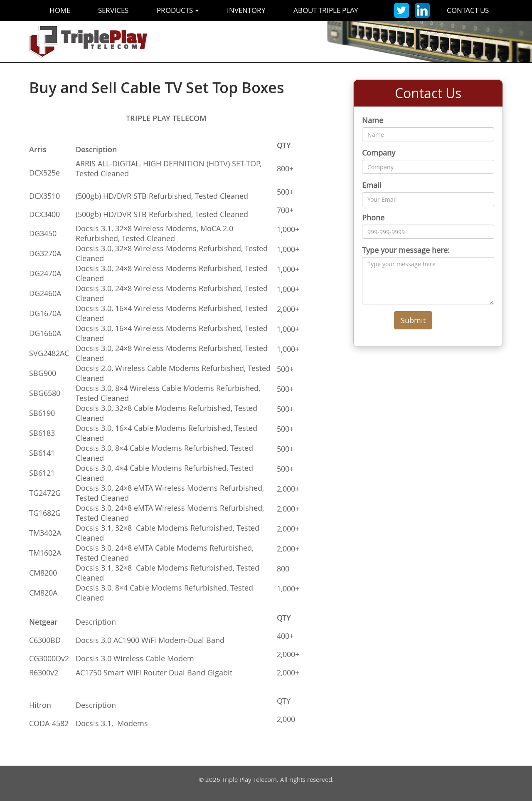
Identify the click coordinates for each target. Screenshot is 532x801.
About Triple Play (326, 10)
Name (373, 120)
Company (379, 153)
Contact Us (468, 10)
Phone (373, 218)
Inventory (246, 10)
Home (60, 10)
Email (372, 185)
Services (113, 10)
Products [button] (178, 10)
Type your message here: (406, 250)
